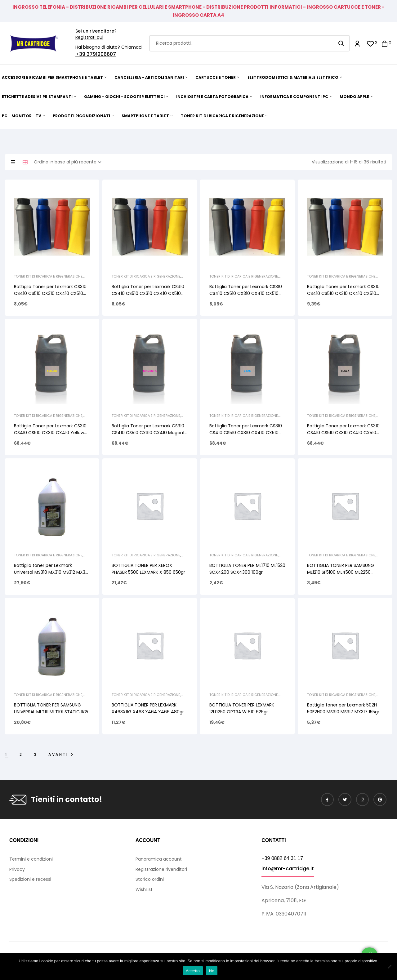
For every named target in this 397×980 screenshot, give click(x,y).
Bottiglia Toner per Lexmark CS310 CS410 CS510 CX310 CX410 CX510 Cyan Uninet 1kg (246, 433)
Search (341, 43)
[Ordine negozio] (69, 162)
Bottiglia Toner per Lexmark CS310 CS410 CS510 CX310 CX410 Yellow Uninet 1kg (50, 433)
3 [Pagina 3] (36, 754)
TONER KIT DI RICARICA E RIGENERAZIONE (48, 276)
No (212, 971)
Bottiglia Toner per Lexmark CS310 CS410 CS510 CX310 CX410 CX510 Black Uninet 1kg (343, 433)
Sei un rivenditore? (96, 31)
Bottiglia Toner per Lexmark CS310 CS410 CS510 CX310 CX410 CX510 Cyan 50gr (246, 293)
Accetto (193, 971)
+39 (81, 54)
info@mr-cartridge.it (288, 869)
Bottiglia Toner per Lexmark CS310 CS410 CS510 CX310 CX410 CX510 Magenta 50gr (148, 293)
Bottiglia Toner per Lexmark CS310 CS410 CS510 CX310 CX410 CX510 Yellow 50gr (50, 293)
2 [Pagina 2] (21, 754)
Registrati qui (89, 37)
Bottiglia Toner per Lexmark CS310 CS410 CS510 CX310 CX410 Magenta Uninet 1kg (150, 433)
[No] (389, 967)
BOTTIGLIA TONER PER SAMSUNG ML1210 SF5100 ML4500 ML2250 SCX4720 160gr (341, 572)
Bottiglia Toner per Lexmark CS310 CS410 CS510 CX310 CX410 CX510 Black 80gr (343, 293)
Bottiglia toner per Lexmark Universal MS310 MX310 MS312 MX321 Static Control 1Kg (51, 572)
